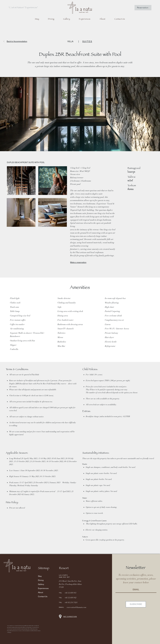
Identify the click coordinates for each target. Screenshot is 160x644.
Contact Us (43, 597)
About (40, 592)
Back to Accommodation (17, 41)
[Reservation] (143, 8)
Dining (41, 580)
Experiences (43, 588)
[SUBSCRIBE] (136, 604)
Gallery (41, 584)
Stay (40, 576)
